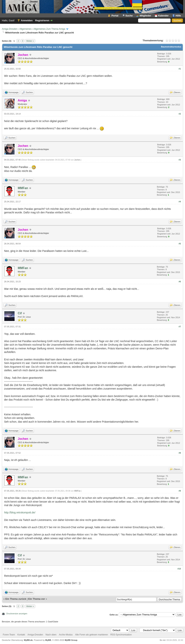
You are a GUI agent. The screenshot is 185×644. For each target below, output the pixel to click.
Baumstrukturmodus (171, 47)
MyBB (48, 640)
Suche (129, 16)
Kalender (164, 16)
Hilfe (178, 16)
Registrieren (42, 20)
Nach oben (51, 635)
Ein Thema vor (37, 599)
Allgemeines (25, 29)
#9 (180, 491)
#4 (180, 202)
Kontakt (21, 635)
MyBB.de (28, 640)
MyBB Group (71, 640)
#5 (180, 244)
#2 (180, 114)
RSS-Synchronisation (121, 635)
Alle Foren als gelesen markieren (91, 635)
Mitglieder (145, 16)
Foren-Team (9, 635)
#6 (180, 282)
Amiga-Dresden (10, 29)
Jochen (77, 160)
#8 (180, 453)
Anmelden (27, 20)
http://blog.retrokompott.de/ (20, 512)
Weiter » (30, 41)
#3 (180, 160)
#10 (179, 569)
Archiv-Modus (66, 635)
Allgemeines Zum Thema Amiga (49, 29)
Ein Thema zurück (16, 599)
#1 (180, 69)
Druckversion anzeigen (17, 614)
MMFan (23, 188)
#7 (180, 327)
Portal (115, 16)
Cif (20, 313)
